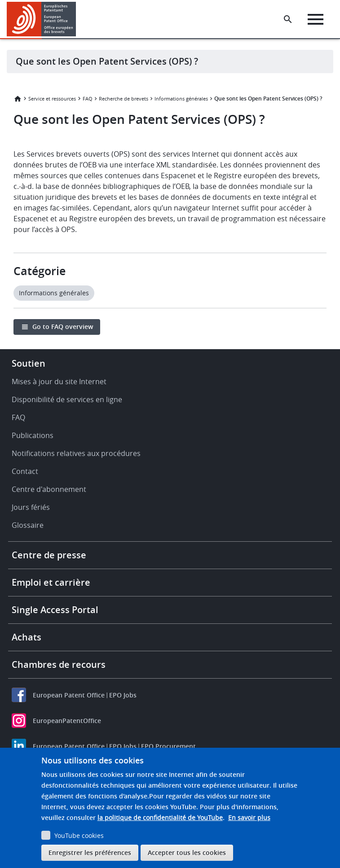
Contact (25, 471)
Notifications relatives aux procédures (76, 453)
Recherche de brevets (124, 99)
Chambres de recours (59, 664)
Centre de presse (49, 555)
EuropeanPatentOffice (67, 721)
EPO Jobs (123, 695)
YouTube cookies (79, 835)
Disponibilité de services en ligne (67, 399)
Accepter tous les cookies (187, 853)
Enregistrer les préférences (90, 853)
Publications (33, 435)
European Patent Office (69, 695)
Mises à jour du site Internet (59, 381)
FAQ (88, 99)
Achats (26, 637)
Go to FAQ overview (63, 327)
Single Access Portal (55, 610)
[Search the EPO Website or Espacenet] (288, 19)
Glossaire (28, 525)
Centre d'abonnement (49, 489)
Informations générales (181, 99)
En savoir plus (249, 818)
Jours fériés (31, 507)
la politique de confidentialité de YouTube (160, 818)
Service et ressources (52, 99)
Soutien (29, 363)
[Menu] (316, 19)
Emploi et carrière (51, 582)
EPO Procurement (168, 746)
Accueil (18, 99)
